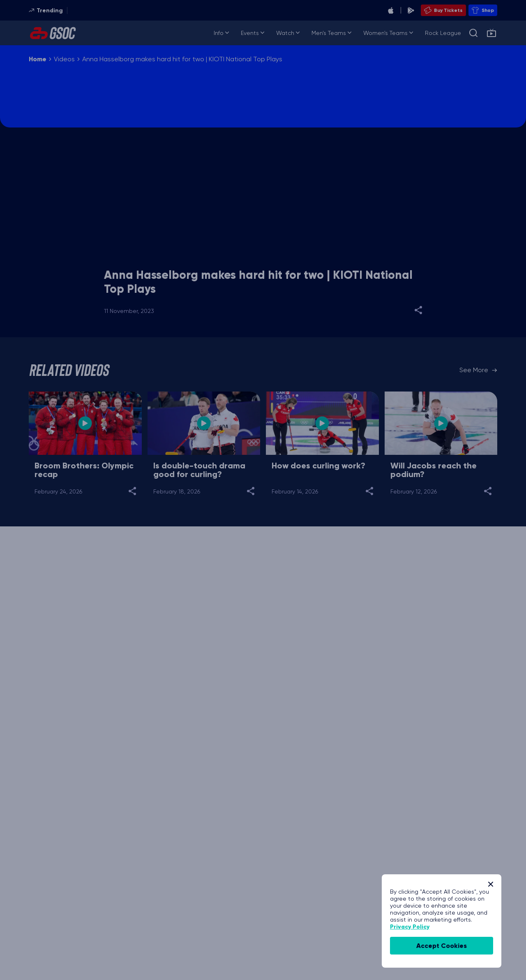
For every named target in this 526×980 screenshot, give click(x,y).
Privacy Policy (410, 927)
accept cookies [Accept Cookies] (442, 946)
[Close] (491, 884)
